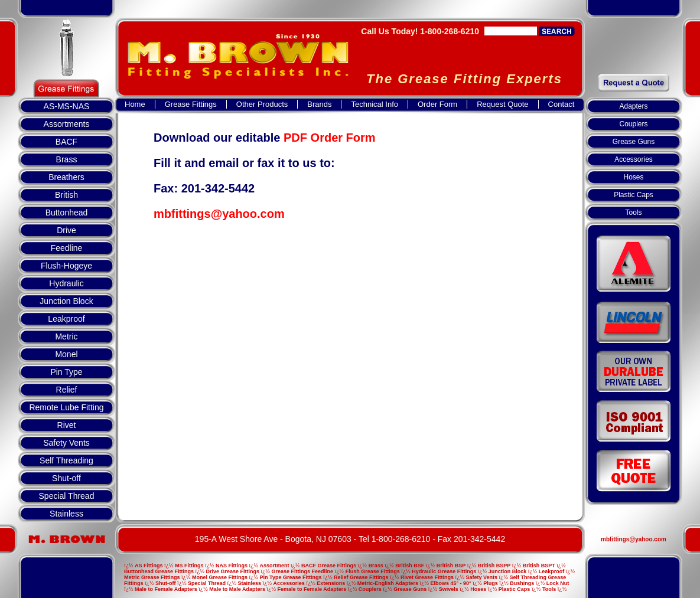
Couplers (633, 124)
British (66, 195)
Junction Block (66, 301)
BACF (66, 142)
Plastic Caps (634, 195)
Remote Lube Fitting (66, 407)
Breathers (66, 177)
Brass (67, 159)
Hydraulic (66, 283)
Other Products (262, 104)
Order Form (437, 104)
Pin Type (66, 372)
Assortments (67, 124)
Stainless (66, 514)
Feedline (67, 248)
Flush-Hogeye (66, 266)
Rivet (67, 425)
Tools (633, 213)
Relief (67, 390)
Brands (319, 104)
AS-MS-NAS (67, 106)
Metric (66, 336)
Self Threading (66, 460)
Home (135, 104)
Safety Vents (66, 443)
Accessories (634, 159)
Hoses (633, 177)
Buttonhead (67, 213)
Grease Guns (634, 142)
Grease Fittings (191, 104)
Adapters (633, 106)
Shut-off (66, 478)
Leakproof (66, 319)
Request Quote (502, 104)
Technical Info (375, 104)
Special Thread (67, 496)
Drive (66, 230)
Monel (66, 354)
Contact (561, 104)
